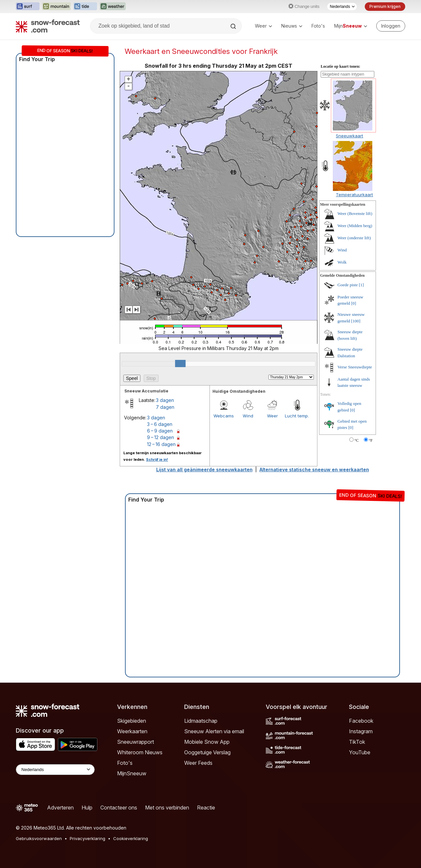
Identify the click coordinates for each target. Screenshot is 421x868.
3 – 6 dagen (160, 424)
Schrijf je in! (157, 459)
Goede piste (348, 285)
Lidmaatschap (201, 721)
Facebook (361, 721)
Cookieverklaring (131, 838)
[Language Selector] (55, 770)
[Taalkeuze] (342, 7)
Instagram (361, 731)
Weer (263, 26)
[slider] (180, 364)
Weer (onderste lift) (354, 238)
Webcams (224, 416)
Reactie (206, 808)
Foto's (318, 26)
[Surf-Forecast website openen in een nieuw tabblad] (28, 7)
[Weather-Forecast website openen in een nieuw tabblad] (113, 7)
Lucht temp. (297, 416)
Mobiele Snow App (207, 742)
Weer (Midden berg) (355, 226)
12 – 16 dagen (161, 444)
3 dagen (165, 400)
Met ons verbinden (167, 808)
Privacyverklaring (87, 838)
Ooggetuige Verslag (207, 752)
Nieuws (292, 26)
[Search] (234, 26)
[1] (361, 285)
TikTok (357, 742)
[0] (354, 303)
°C (357, 440)
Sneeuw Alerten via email (214, 731)
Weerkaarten (132, 731)
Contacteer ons (119, 808)
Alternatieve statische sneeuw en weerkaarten (314, 469)
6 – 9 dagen (160, 431)
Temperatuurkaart (354, 195)
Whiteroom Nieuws (140, 752)
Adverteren (60, 808)
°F (371, 440)
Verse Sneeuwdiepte (355, 367)
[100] (356, 321)
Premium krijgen (385, 6)
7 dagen (165, 407)
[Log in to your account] (391, 26)
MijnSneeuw (132, 773)
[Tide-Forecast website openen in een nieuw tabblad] (85, 7)
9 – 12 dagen (161, 437)
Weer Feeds (198, 763)
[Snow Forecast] (48, 26)
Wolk (342, 262)
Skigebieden (132, 721)
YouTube (360, 752)
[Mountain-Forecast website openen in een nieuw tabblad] (56, 7)
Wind (248, 416)
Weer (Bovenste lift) (355, 213)
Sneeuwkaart (349, 136)
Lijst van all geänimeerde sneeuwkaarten (204, 469)
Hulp (87, 808)
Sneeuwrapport (136, 742)
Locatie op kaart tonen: (340, 66)
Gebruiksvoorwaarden (39, 838)
